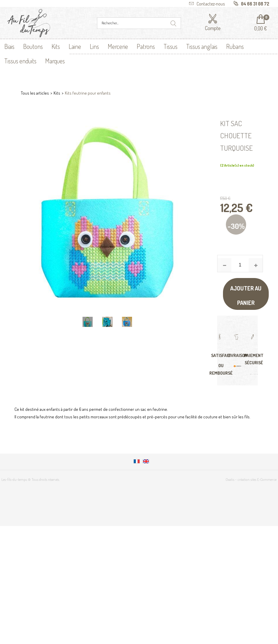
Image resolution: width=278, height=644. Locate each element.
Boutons (33, 46)
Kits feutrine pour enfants (88, 93)
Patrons (146, 46)
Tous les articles (35, 93)
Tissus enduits (20, 61)
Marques (55, 61)
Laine (75, 46)
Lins (94, 46)
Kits (56, 46)
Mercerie (118, 46)
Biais (9, 46)
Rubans (235, 46)
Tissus (171, 46)
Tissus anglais (202, 46)
